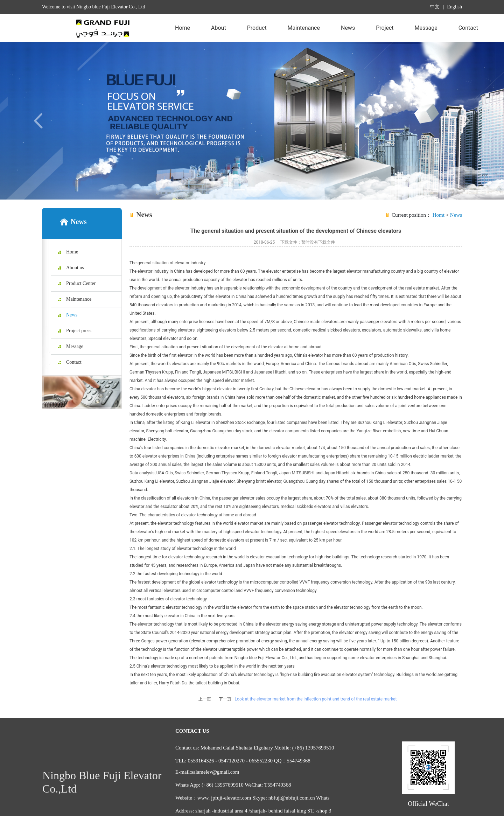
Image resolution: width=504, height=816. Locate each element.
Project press (385, 33)
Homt (439, 215)
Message (426, 28)
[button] (38, 121)
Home (183, 28)
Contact (468, 28)
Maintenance (304, 28)
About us (219, 33)
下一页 (225, 699)
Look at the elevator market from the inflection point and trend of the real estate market (316, 699)
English (454, 7)
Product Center (257, 33)
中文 (435, 7)
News (348, 28)
